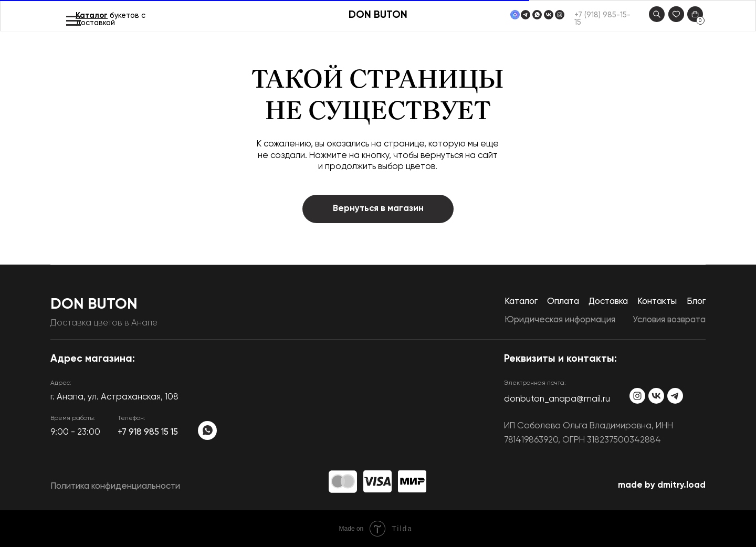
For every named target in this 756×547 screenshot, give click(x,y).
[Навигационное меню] (73, 21)
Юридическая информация (560, 320)
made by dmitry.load (662, 485)
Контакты (657, 302)
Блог (696, 302)
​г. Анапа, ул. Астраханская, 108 (114, 397)
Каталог (92, 16)
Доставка (608, 302)
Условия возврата (669, 320)
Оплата (563, 302)
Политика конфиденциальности (115, 486)
